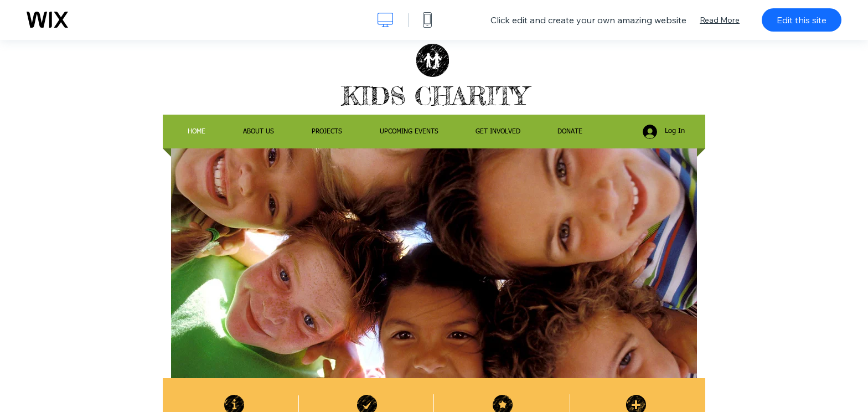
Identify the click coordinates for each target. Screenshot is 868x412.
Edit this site (802, 20)
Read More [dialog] (720, 20)
